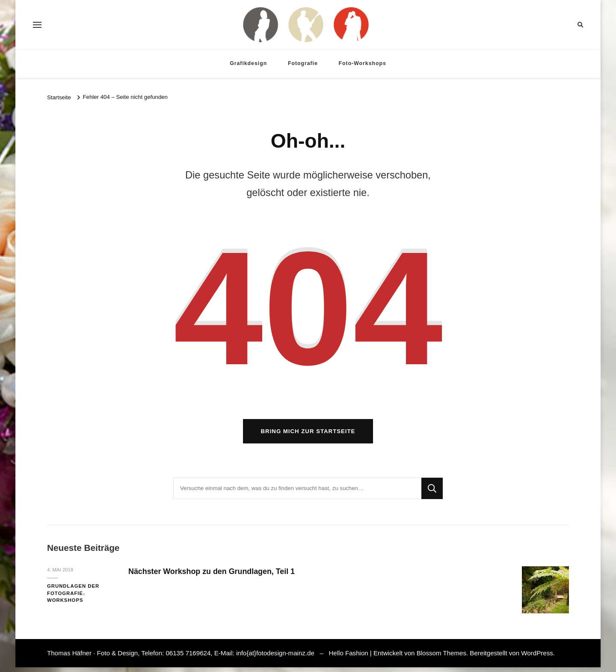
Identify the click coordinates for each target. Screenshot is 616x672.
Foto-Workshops (363, 63)
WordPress (537, 658)
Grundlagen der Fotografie (73, 594)
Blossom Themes (441, 658)
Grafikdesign (248, 63)
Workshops (65, 605)
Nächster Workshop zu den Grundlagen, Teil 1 (216, 576)
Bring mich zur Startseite (308, 436)
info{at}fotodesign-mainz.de (275, 658)
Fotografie (303, 63)
